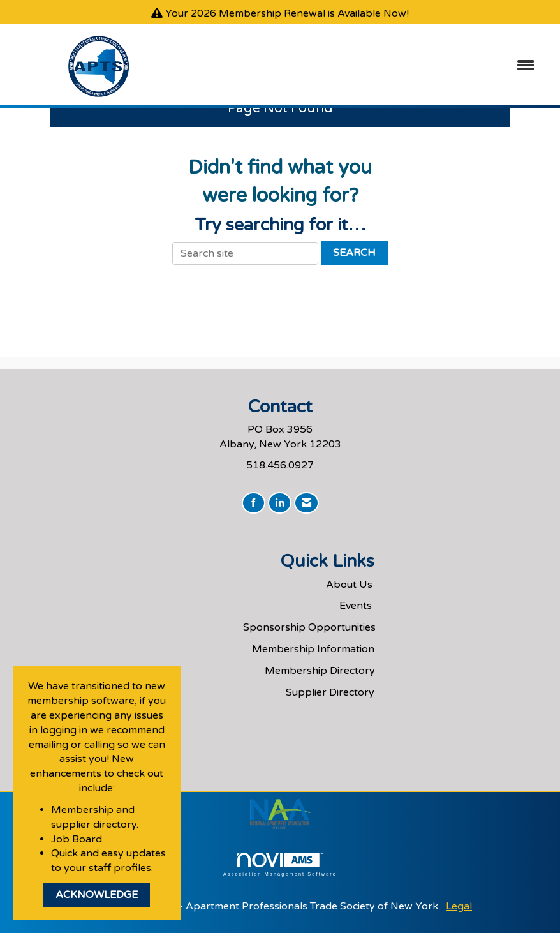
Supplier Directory (330, 692)
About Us (349, 585)
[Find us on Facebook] (254, 503)
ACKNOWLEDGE (97, 895)
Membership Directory (320, 671)
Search (354, 253)
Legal (459, 906)
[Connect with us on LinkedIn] (280, 503)
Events (356, 606)
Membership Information (313, 649)
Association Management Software (280, 864)
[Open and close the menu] (367, 66)
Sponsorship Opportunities (309, 627)
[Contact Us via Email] (306, 503)
